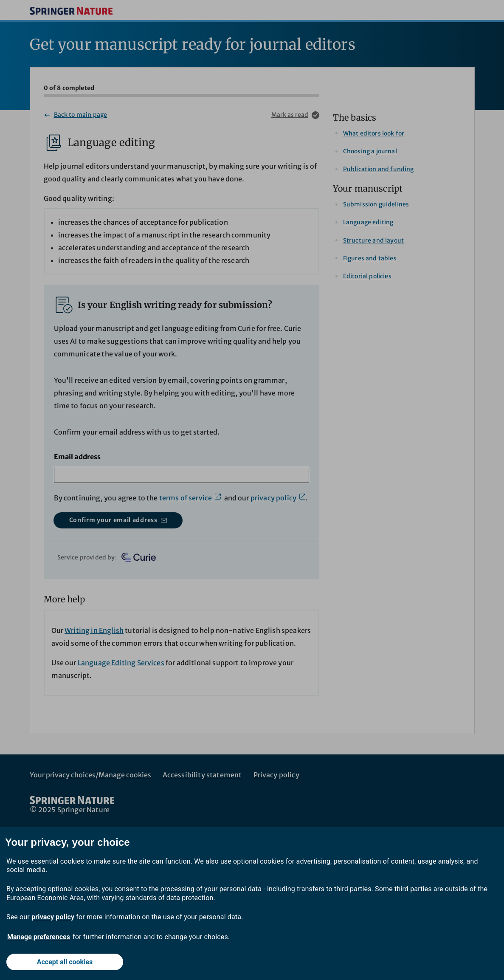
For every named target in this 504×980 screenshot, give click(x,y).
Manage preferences (39, 937)
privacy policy (53, 917)
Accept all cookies (65, 962)
